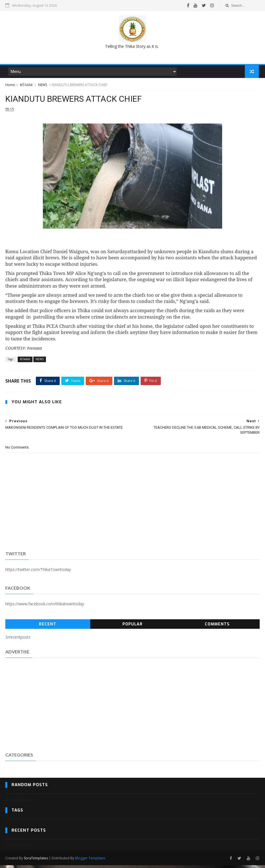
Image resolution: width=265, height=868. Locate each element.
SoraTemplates (36, 861)
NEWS (43, 86)
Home (10, 86)
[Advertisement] (132, 49)
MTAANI (26, 86)
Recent (48, 627)
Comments (217, 627)
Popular (132, 627)
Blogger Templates (90, 861)
